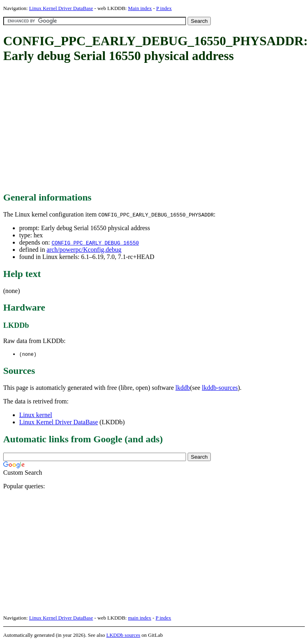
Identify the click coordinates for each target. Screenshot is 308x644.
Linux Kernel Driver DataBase (61, 8)
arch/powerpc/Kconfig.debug (84, 250)
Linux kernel (36, 415)
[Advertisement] (141, 128)
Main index (140, 8)
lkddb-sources (220, 388)
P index (164, 8)
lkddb (183, 388)
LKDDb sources (123, 635)
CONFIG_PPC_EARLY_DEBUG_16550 (95, 243)
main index (140, 618)
